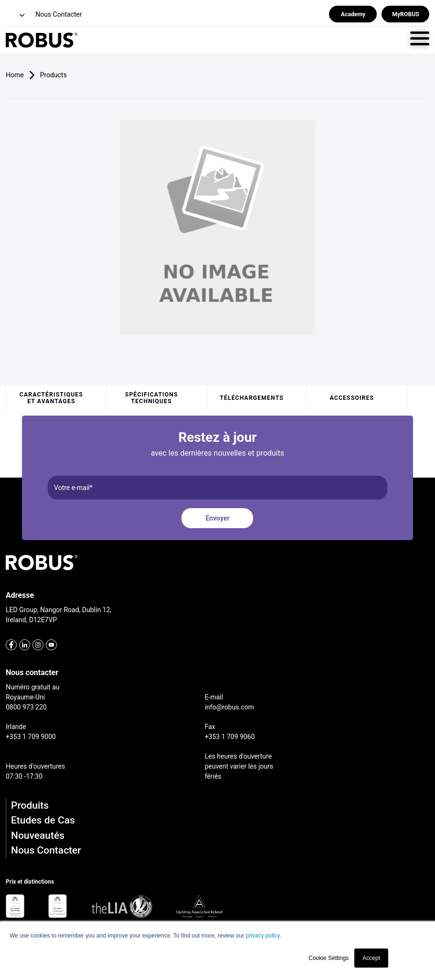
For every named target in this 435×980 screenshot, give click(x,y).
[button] (16, 16)
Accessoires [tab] (352, 398)
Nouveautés (38, 835)
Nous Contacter (46, 850)
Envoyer (217, 518)
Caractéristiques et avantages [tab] (51, 398)
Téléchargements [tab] (252, 398)
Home (15, 75)
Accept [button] (371, 958)
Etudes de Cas (43, 820)
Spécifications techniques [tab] (152, 398)
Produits (30, 805)
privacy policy (262, 936)
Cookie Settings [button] (329, 958)
